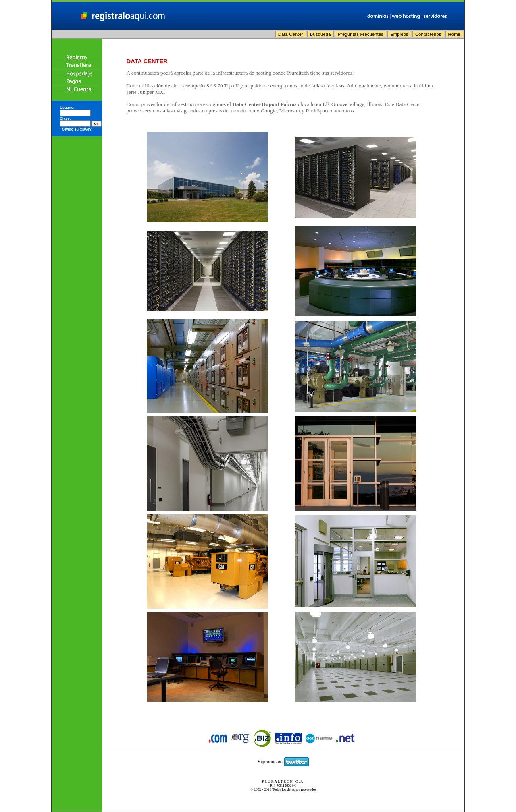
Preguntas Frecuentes (361, 34)
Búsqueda (320, 34)
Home (454, 34)
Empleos (399, 34)
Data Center (291, 34)
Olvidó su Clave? (77, 129)
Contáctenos (428, 34)
